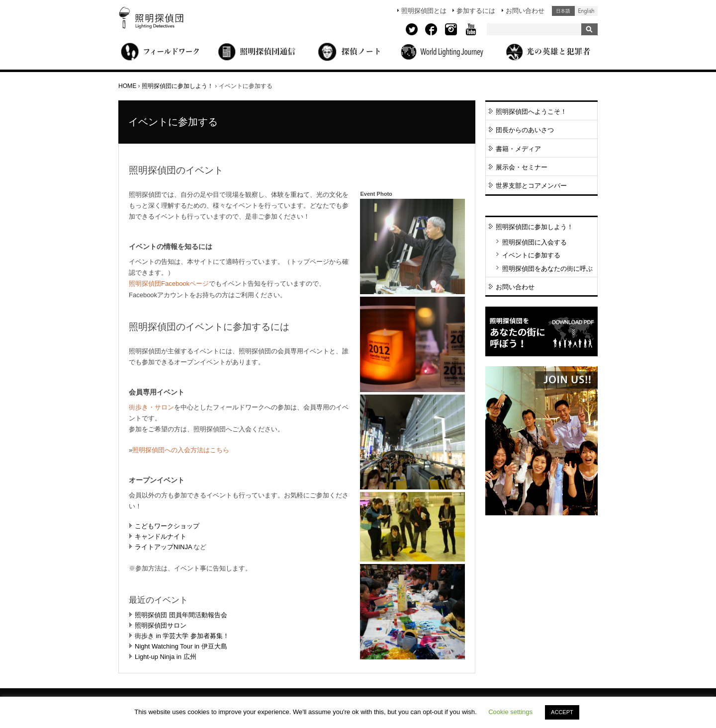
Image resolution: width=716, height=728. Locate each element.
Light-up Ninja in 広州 (166, 657)
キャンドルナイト (161, 536)
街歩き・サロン (151, 407)
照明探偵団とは (424, 11)
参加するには (476, 11)
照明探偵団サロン (161, 625)
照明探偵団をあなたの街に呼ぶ (547, 269)
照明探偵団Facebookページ (169, 283)
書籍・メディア (518, 149)
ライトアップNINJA (163, 547)
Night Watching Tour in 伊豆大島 (181, 646)
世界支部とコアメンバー (531, 186)
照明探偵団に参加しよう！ (178, 86)
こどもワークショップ (167, 526)
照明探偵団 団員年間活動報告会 (181, 615)
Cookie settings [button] (510, 712)
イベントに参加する (531, 255)
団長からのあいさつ (525, 130)
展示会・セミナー (522, 167)
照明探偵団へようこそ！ (531, 112)
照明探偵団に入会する (535, 242)
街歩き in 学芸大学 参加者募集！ (182, 636)
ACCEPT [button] (562, 712)
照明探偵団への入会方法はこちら (181, 450)
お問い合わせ (525, 11)
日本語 (563, 11)
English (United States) (586, 11)
